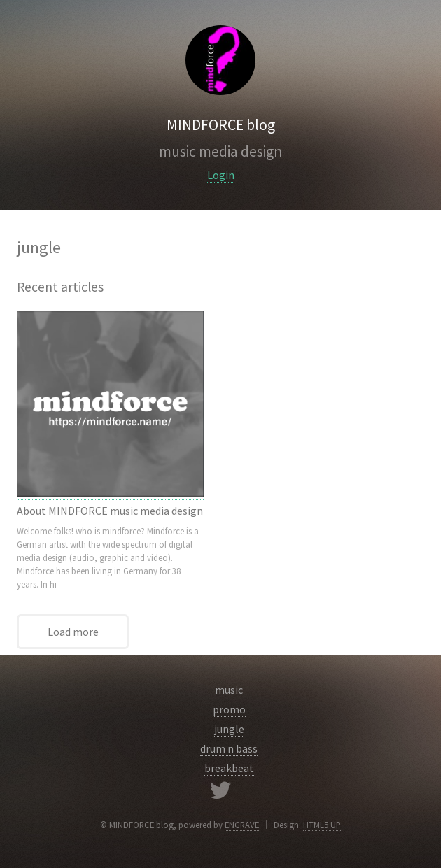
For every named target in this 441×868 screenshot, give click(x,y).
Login (221, 175)
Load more (73, 632)
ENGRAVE (242, 825)
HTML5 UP (322, 825)
